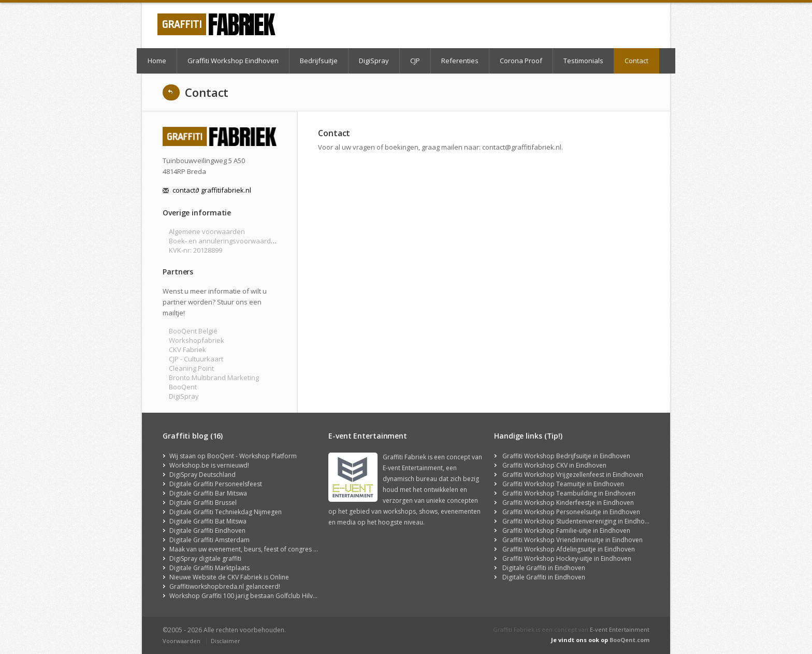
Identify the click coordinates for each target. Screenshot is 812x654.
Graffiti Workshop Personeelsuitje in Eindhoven (571, 512)
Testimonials (583, 61)
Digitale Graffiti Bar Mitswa (208, 493)
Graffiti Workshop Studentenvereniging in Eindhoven (579, 521)
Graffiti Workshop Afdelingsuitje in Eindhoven (569, 549)
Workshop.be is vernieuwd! (209, 465)
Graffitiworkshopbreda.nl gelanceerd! (225, 586)
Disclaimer (226, 641)
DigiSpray (374, 61)
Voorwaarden (182, 641)
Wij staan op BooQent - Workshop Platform (233, 456)
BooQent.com (629, 640)
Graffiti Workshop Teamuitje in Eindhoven (563, 484)
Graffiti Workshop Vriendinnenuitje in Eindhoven (572, 540)
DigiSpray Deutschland (202, 475)
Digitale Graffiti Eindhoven (207, 531)
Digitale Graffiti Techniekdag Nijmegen (226, 512)
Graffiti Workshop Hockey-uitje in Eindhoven (567, 558)
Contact (636, 61)
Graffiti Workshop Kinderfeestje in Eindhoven (568, 503)
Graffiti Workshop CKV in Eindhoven (554, 465)
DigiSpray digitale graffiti (205, 558)
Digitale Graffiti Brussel (203, 503)
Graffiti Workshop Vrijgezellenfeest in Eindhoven (573, 475)
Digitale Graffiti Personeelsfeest (216, 484)
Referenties (460, 61)
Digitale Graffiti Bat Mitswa (208, 521)
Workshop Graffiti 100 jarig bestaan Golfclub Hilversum (250, 596)
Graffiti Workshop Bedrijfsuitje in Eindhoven (566, 456)
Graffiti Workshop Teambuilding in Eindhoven (569, 493)
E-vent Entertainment (620, 629)
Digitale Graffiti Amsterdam (209, 540)
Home (157, 61)
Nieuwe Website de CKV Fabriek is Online (229, 577)
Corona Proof (521, 61)
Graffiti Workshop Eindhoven (233, 61)
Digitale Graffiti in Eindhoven (544, 568)
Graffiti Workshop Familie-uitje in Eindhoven (566, 531)
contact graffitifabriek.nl (212, 190)
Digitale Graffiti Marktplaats (209, 568)
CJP (415, 61)
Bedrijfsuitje (319, 61)
